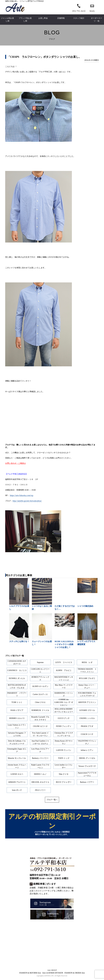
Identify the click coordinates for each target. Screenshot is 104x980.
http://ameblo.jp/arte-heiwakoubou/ (27, 501)
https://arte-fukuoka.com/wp (22, 495)
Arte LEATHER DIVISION (53, 974)
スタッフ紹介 (79, 18)
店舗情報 (61, 18)
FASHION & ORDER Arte (75, 974)
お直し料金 (43, 18)
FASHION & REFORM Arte (30, 974)
